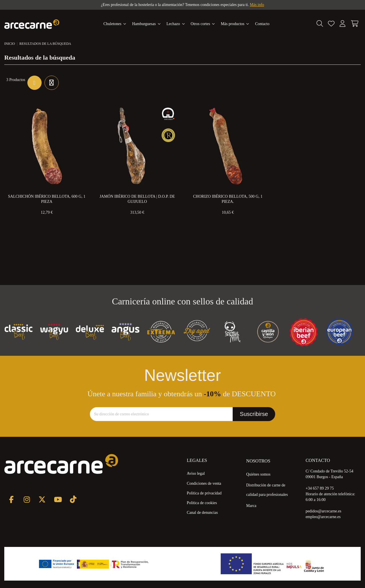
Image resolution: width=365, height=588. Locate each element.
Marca (251, 506)
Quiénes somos (258, 474)
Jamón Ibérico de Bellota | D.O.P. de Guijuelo (137, 199)
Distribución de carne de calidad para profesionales (267, 490)
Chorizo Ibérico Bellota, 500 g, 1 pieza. (228, 199)
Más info (257, 5)
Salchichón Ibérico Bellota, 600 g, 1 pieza (47, 199)
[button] (235, 24)
